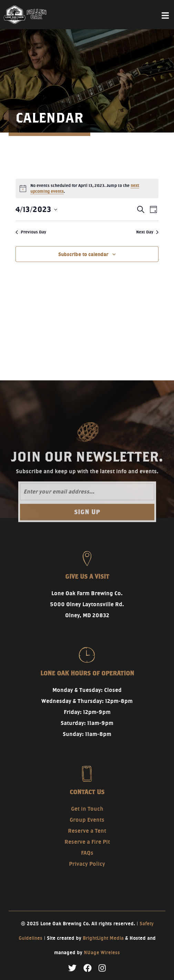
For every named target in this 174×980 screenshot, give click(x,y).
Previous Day (31, 232)
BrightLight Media (103, 938)
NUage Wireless (102, 952)
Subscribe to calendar (83, 254)
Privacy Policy (87, 864)
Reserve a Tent (87, 831)
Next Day (147, 232)
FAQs (87, 853)
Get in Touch (87, 809)
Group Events (87, 820)
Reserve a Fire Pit (87, 842)
